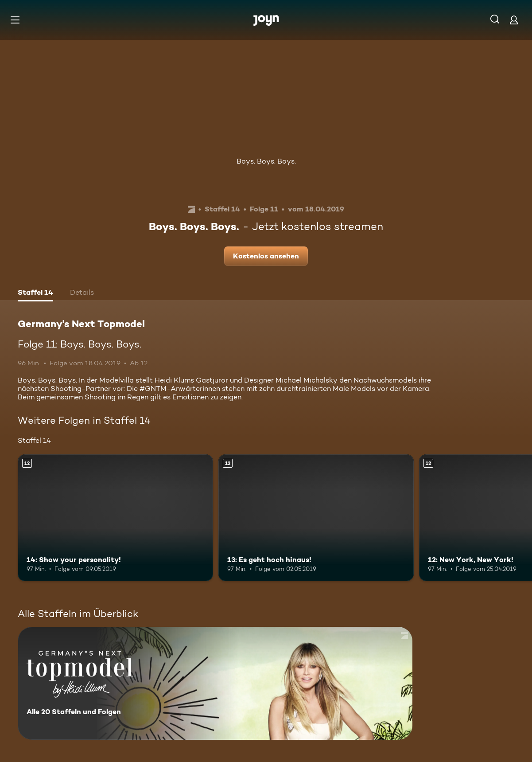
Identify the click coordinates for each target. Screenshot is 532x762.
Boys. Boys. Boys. (266, 161)
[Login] (514, 20)
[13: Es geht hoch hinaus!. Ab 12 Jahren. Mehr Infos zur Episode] (316, 518)
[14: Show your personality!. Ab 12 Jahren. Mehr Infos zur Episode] (115, 518)
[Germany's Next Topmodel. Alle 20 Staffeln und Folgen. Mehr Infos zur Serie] (215, 683)
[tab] (35, 293)
